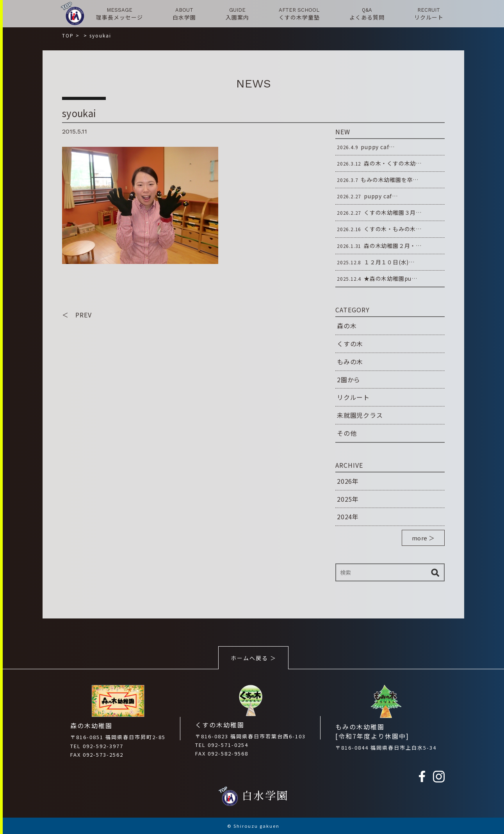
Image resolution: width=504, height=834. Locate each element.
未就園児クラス (360, 415)
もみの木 (350, 362)
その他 (347, 433)
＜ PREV (77, 315)
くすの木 (350, 344)
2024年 (348, 517)
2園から (349, 380)
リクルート (353, 397)
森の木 (347, 326)
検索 (435, 572)
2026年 (348, 481)
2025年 (348, 499)
